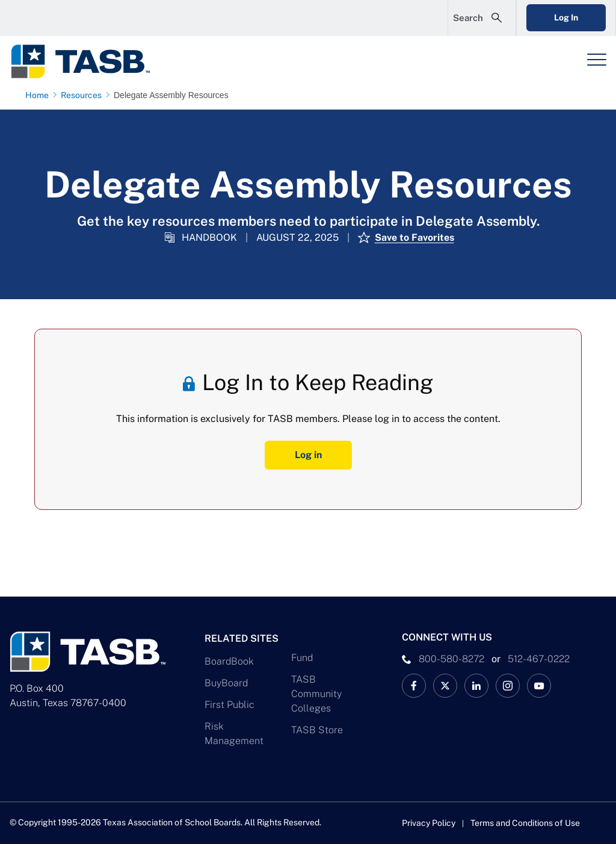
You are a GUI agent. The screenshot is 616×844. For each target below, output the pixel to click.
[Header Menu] (597, 60)
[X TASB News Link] (445, 686)
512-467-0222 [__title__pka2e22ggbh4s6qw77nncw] (539, 659)
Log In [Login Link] (566, 17)
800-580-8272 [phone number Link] (451, 659)
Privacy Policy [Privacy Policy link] (429, 823)
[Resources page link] (84, 95)
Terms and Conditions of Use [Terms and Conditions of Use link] (525, 823)
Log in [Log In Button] (308, 455)
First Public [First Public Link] (229, 705)
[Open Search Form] (482, 18)
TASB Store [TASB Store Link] (317, 730)
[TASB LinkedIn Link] (476, 686)
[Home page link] (39, 95)
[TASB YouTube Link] (539, 686)
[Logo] (88, 61)
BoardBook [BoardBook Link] (229, 661)
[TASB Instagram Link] (508, 686)
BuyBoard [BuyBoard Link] (226, 683)
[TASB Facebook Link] (414, 686)
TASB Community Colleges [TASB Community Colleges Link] (316, 694)
